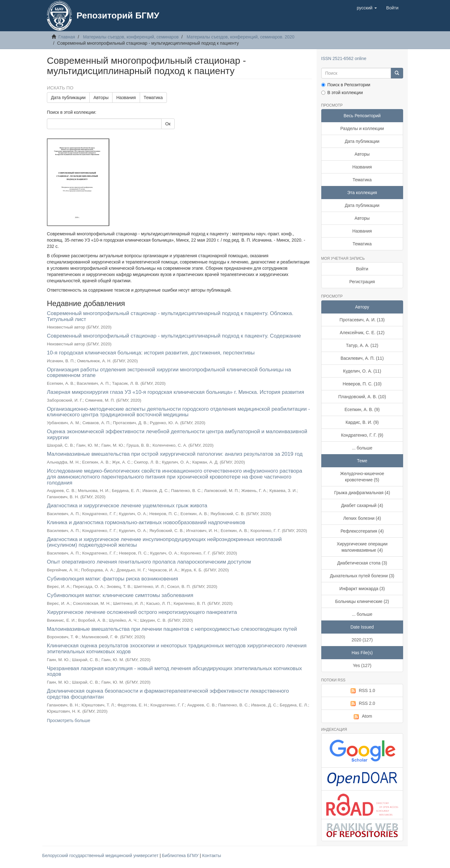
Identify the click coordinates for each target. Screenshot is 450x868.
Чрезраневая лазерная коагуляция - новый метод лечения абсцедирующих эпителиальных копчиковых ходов (174, 671)
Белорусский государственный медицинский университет (101, 855)
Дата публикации (68, 98)
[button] (367, 8)
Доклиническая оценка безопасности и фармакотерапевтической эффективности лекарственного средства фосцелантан (168, 694)
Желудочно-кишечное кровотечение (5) (362, 477)
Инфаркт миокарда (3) (362, 589)
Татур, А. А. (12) (362, 345)
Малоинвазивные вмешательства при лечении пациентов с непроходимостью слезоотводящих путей (172, 629)
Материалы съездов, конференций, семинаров (131, 37)
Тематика (153, 98)
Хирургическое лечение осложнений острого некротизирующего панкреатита (142, 612)
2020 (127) (362, 640)
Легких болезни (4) (362, 518)
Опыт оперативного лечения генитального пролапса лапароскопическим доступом (149, 562)
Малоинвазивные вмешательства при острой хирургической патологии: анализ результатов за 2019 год (175, 454)
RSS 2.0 (362, 704)
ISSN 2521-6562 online (344, 58)
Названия (126, 98)
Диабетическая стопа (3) (362, 563)
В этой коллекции (342, 93)
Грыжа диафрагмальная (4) (362, 493)
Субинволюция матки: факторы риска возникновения (112, 579)
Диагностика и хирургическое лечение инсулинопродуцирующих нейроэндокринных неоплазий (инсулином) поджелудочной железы (164, 542)
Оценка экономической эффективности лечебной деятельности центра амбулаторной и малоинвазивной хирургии (177, 434)
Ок (168, 124)
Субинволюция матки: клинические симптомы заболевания (120, 595)
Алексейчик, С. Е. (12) (362, 333)
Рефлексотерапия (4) (362, 531)
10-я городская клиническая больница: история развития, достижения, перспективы (151, 353)
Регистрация (362, 282)
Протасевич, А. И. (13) (362, 320)
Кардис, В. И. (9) (362, 422)
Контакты (212, 855)
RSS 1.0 (362, 691)
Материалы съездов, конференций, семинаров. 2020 (240, 37)
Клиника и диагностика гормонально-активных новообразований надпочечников (146, 522)
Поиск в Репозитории (346, 85)
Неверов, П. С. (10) (362, 384)
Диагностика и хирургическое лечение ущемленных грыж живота (127, 506)
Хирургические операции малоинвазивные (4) (362, 547)
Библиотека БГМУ (181, 855)
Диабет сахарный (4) (362, 505)
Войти (362, 269)
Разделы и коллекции (362, 128)
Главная (67, 37)
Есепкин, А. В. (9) (362, 409)
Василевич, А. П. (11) (362, 358)
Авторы (101, 98)
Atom (362, 716)
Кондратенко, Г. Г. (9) (362, 435)
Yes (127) (362, 665)
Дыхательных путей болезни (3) (362, 576)
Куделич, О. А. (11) (362, 371)
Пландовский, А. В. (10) (362, 397)
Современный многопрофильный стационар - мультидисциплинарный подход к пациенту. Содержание (174, 336)
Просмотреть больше (69, 720)
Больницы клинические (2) (362, 601)
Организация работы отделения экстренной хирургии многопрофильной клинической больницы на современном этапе (169, 373)
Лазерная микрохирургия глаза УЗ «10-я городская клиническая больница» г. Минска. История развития (175, 392)
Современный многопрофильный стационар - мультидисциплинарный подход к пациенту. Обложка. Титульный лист (170, 316)
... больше (362, 448)
